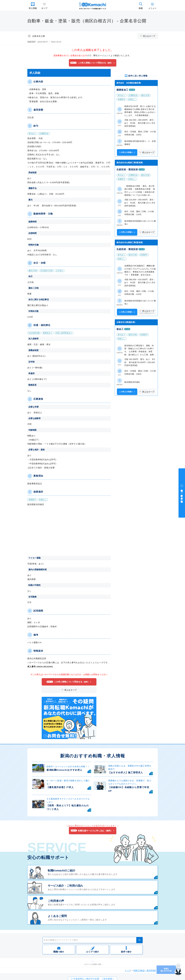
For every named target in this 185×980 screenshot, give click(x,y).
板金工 (120, 329)
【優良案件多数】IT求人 (60, 787)
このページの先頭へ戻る (93, 964)
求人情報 (33, 8)
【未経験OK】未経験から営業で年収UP (129, 789)
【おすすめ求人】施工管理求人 (126, 773)
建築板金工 (122, 90)
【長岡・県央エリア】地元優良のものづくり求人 (68, 807)
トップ (128, 970)
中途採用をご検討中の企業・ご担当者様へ (182, 495)
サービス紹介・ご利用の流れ (65, 886)
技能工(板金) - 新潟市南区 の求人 (149, 970)
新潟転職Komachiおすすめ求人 (64, 770)
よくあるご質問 (57, 916)
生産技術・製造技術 (127, 170)
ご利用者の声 (56, 901)
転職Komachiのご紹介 (62, 870)
